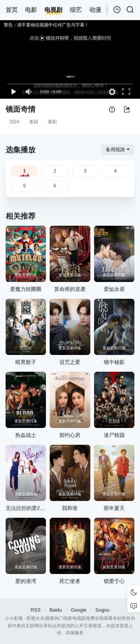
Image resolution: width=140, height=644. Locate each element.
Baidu (56, 610)
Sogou (102, 610)
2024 (14, 122)
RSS (36, 610)
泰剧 (52, 122)
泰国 (34, 122)
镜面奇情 (21, 109)
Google (79, 610)
